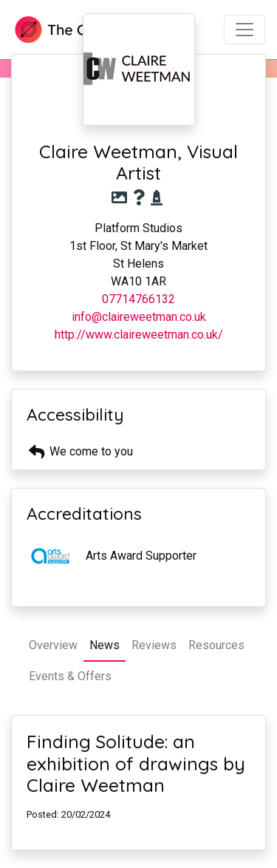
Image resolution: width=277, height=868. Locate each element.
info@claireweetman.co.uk (139, 317)
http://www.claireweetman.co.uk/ (139, 335)
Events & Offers (70, 676)
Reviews (154, 645)
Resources (216, 645)
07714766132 (138, 299)
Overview (53, 645)
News (105, 645)
